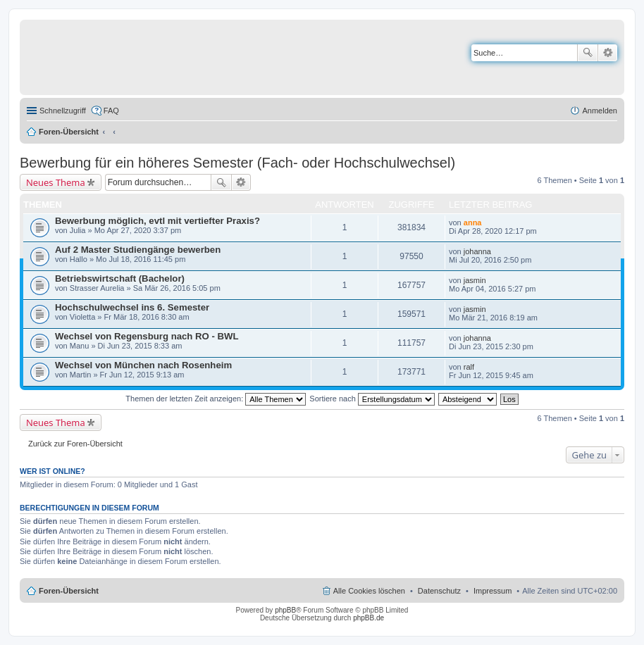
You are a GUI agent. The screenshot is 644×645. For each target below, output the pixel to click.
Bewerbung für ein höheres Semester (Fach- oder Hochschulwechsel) (237, 163)
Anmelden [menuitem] (600, 111)
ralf (469, 367)
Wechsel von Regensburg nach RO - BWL (147, 336)
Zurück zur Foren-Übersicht (75, 444)
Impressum (493, 591)
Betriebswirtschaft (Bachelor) (120, 278)
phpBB (285, 610)
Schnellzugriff (63, 111)
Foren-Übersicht (69, 132)
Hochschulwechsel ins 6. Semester (132, 307)
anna (473, 223)
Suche (588, 53)
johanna (477, 251)
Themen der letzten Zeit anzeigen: (216, 399)
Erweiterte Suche (608, 53)
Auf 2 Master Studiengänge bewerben (138, 250)
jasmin (475, 280)
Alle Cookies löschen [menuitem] (369, 591)
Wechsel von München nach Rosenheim (143, 365)
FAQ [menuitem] (111, 111)
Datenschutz (439, 591)
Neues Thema (56, 182)
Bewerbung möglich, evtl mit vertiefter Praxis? (157, 221)
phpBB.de (369, 618)
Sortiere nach (372, 399)
